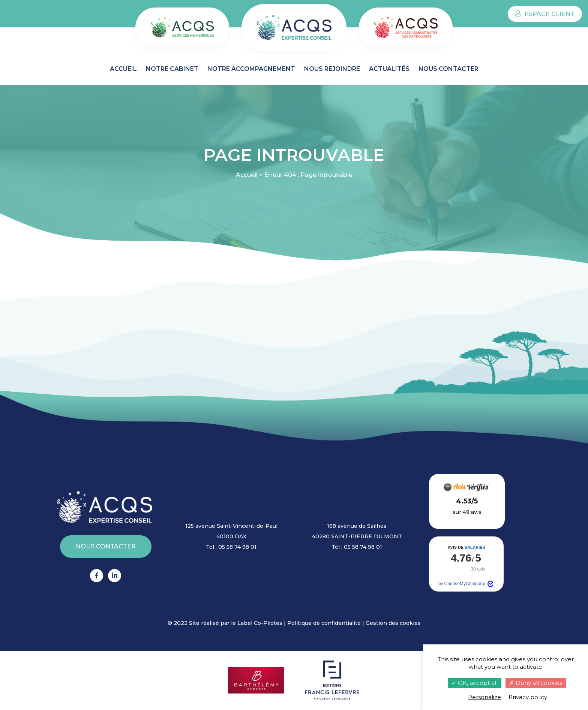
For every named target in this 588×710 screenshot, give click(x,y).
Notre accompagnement (251, 69)
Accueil (123, 69)
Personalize (484, 697)
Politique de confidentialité (324, 623)
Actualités (389, 69)
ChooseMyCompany (469, 584)
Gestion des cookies (393, 623)
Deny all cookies (536, 683)
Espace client (545, 14)
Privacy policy (528, 697)
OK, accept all (475, 683)
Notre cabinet (172, 69)
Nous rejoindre (332, 69)
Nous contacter (448, 69)
